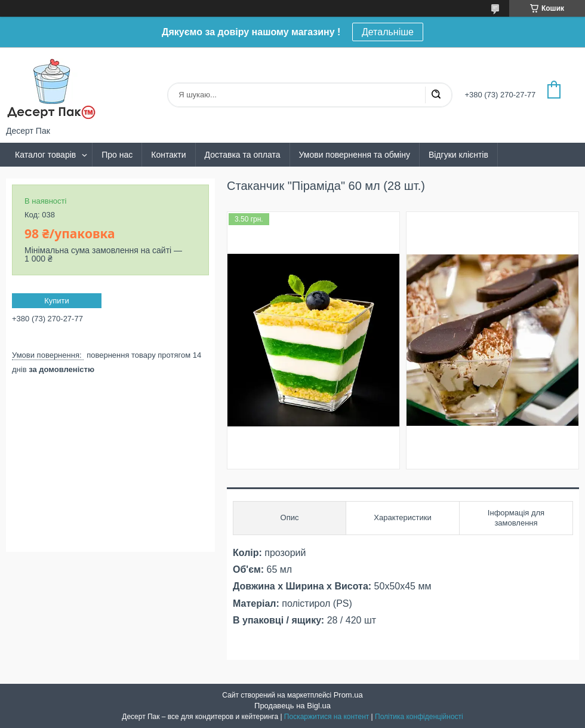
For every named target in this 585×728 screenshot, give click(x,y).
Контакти (168, 155)
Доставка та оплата (243, 155)
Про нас (117, 155)
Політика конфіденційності (419, 717)
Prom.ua (348, 695)
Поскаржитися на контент (327, 717)
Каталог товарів (45, 155)
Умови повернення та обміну (355, 155)
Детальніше (388, 32)
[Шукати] (436, 95)
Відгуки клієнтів (458, 155)
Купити (57, 301)
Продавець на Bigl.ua (292, 706)
